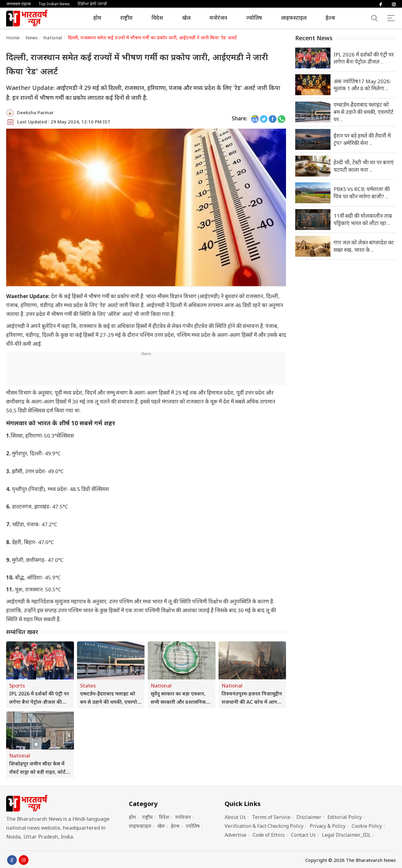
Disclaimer (309, 817)
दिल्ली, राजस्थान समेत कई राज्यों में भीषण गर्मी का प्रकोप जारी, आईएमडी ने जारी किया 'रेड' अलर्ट (153, 37)
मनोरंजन (218, 18)
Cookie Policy (367, 826)
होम (97, 18)
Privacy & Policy (328, 826)
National (53, 37)
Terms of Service (271, 817)
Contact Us (303, 835)
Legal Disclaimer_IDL (346, 835)
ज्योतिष (254, 18)
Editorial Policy (345, 817)
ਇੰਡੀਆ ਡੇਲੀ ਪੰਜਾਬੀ (92, 4)
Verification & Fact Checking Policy (264, 826)
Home (13, 37)
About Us (235, 817)
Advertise (236, 835)
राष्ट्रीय (126, 18)
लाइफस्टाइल (294, 18)
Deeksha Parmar (35, 112)
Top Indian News (54, 4)
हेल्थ (330, 18)
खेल (186, 18)
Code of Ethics (269, 835)
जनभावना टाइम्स (18, 4)
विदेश (157, 18)
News (32, 37)
